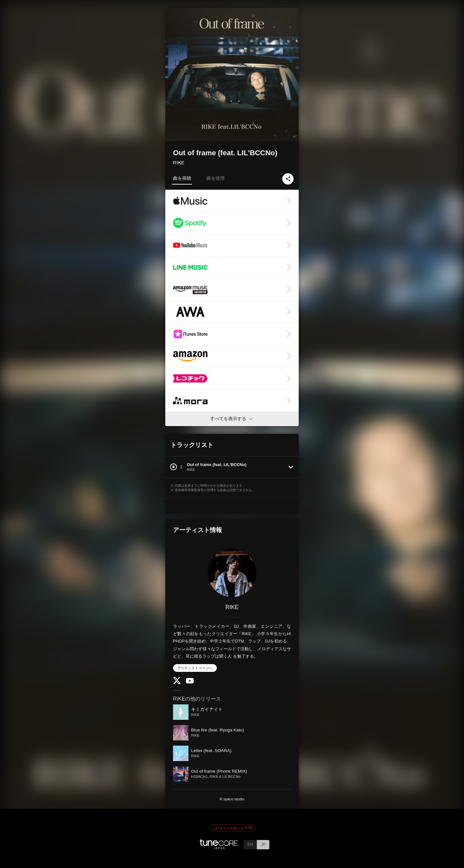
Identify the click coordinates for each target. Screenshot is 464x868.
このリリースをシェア (232, 828)
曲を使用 (216, 178)
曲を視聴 (182, 178)
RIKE (179, 162)
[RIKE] (232, 573)
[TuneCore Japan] (219, 847)
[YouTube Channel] (190, 682)
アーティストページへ (195, 668)
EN (250, 844)
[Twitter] (177, 683)
